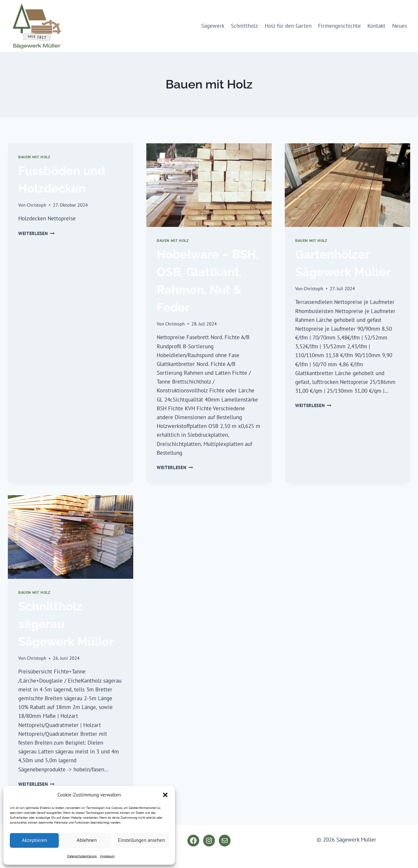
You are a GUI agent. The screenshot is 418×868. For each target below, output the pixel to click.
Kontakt (376, 26)
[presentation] (209, 185)
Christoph (37, 205)
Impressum (107, 856)
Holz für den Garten (288, 26)
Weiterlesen (36, 233)
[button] (165, 795)
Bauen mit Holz (34, 157)
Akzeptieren (34, 840)
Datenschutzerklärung (82, 856)
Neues (400, 26)
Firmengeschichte (339, 26)
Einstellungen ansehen (141, 840)
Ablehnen (87, 840)
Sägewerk (213, 26)
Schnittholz (244, 26)
